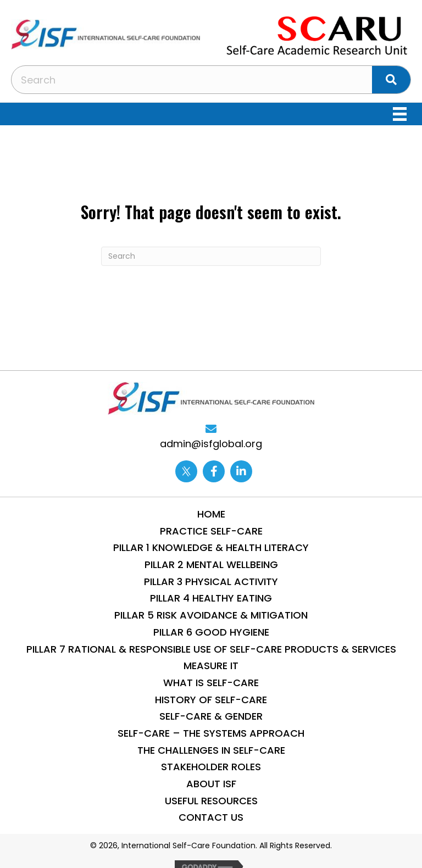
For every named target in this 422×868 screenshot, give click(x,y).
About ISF (211, 784)
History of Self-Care (211, 700)
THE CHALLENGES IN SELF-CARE (211, 750)
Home (211, 514)
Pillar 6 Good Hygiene (211, 632)
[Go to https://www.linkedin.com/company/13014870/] (241, 471)
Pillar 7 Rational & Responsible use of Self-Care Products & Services (211, 649)
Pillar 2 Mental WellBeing (211, 564)
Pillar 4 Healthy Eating (211, 598)
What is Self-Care (211, 683)
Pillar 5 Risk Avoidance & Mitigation (211, 615)
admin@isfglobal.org (211, 444)
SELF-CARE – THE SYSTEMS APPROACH (211, 733)
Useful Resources (211, 801)
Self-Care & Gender (211, 716)
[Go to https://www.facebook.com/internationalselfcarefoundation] (214, 471)
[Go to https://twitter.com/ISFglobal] (186, 471)
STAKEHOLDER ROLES (211, 767)
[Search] (211, 256)
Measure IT (211, 666)
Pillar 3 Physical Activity (211, 582)
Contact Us (211, 817)
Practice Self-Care (211, 531)
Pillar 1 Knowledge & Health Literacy (211, 547)
